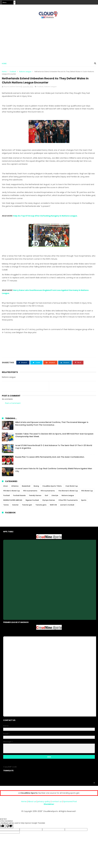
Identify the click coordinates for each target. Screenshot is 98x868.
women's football (67, 507)
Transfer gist (27, 507)
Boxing (36, 488)
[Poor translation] (9, 828)
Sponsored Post (70, 804)
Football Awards (19, 497)
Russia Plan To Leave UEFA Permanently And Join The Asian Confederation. (50, 459)
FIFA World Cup (87, 493)
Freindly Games (35, 497)
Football (13, 72)
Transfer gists (41, 507)
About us (32, 804)
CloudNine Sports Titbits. (52, 488)
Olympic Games (49, 502)
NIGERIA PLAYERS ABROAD (13, 502)
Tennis (6, 507)
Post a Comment (13, 405)
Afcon (6, 488)
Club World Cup (72, 488)
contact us (57, 804)
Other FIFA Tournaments (68, 502)
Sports (84, 502)
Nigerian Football (32, 502)
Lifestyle (55, 497)
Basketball (26, 488)
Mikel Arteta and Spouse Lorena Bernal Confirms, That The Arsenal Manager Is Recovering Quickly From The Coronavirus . (52, 425)
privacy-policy (44, 804)
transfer (15, 507)
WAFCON (53, 507)
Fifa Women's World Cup (68, 493)
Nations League (25, 72)
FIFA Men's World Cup (12, 493)
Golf (46, 497)
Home (4, 64)
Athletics (15, 488)
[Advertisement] (49, 40)
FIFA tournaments (30, 493)
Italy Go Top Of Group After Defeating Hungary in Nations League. (45, 218)
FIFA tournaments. (48, 493)
